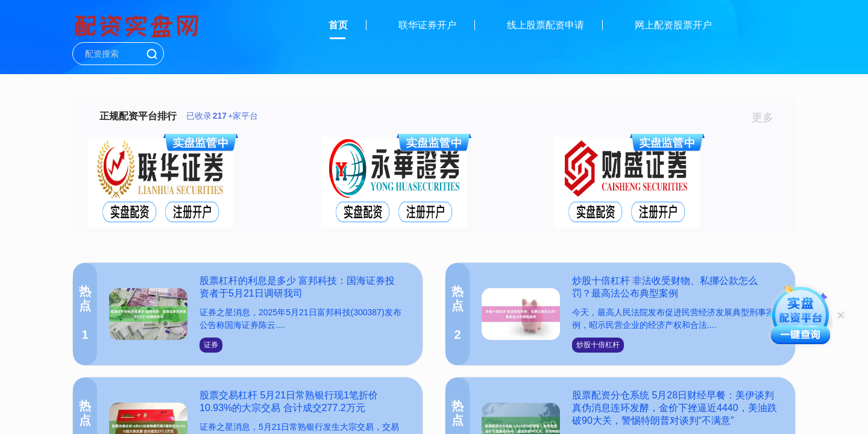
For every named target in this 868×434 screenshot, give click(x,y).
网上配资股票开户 (673, 25)
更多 (768, 118)
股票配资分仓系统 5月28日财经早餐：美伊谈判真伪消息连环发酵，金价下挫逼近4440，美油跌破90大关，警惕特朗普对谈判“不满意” (675, 408)
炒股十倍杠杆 (598, 345)
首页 (338, 25)
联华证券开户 (427, 25)
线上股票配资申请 (546, 25)
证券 (211, 345)
